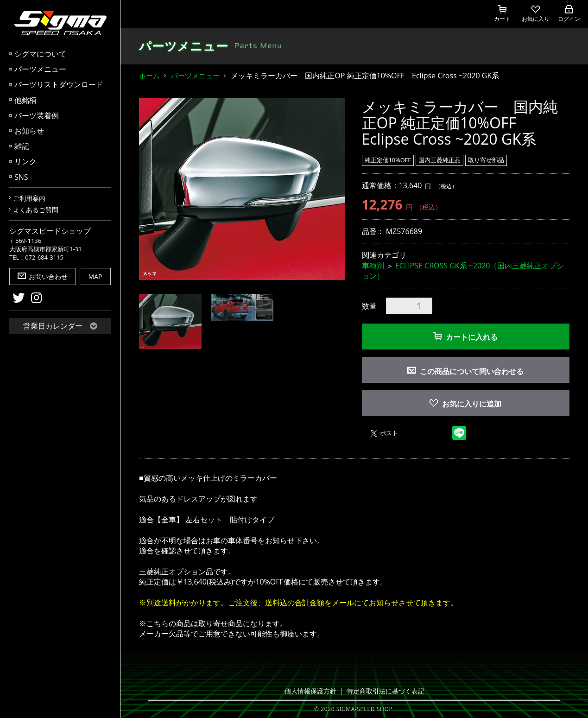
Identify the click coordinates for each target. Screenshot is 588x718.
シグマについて (40, 54)
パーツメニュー (40, 69)
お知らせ (29, 131)
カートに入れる (465, 337)
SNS (21, 177)
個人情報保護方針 (313, 691)
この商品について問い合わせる (472, 371)
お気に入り (536, 14)
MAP (95, 276)
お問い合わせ (43, 276)
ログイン (569, 14)
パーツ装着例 (37, 115)
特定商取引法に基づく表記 (384, 691)
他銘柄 (25, 100)
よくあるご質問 (36, 210)
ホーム (149, 76)
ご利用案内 (29, 198)
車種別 (373, 266)
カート (502, 14)
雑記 (22, 146)
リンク (25, 161)
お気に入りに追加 (465, 404)
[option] (242, 189)
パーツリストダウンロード (59, 84)
